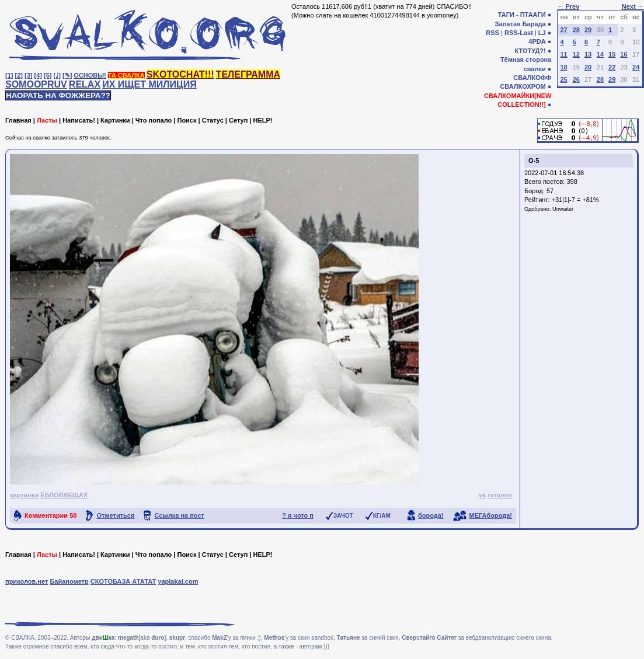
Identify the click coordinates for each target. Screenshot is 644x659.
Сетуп (238, 120)
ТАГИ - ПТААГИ (522, 15)
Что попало (154, 120)
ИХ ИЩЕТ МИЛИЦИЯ (149, 84)
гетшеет (500, 495)
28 (576, 30)
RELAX (85, 84)
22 (612, 67)
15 (612, 54)
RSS (492, 33)
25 (563, 79)
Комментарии (51, 515)
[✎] (67, 75)
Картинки (115, 120)
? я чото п (298, 515)
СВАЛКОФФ (532, 78)
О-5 (534, 161)
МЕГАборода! (491, 515)
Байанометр (69, 581)
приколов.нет (27, 581)
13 (588, 54)
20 (588, 67)
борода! (431, 515)
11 (563, 54)
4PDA (537, 41)
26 (576, 79)
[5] (48, 75)
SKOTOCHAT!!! (180, 74)
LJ (542, 33)
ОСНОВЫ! (90, 75)
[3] (28, 75)
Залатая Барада (521, 24)
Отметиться (115, 515)
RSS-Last (519, 33)
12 (576, 54)
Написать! (79, 120)
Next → (633, 6)
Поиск (187, 120)
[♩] (57, 75)
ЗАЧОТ (343, 516)
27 (563, 30)
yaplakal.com (178, 581)
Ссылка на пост (179, 515)
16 (624, 54)
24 (636, 67)
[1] (9, 75)
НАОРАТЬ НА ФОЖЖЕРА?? (58, 95)
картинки (24, 495)
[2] (19, 75)
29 (588, 30)
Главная (18, 120)
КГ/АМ (382, 516)
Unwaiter (563, 209)
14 (600, 54)
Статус (213, 120)
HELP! (263, 120)
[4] (38, 75)
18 (563, 67)
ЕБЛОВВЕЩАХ (64, 495)
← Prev (568, 6)
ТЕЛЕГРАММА (248, 74)
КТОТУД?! (530, 51)
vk (482, 495)
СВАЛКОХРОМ (523, 86)
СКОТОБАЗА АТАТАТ (123, 581)
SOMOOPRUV (36, 84)
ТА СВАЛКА (126, 75)
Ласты (47, 120)
